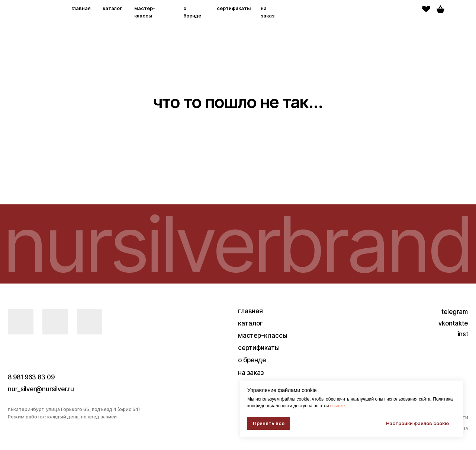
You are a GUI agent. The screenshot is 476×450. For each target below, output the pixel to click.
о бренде (252, 360)
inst (463, 334)
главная (81, 8)
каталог (112, 8)
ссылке (338, 406)
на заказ (251, 373)
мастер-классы (263, 335)
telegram (455, 312)
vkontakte (453, 323)
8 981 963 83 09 (31, 377)
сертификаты (234, 8)
